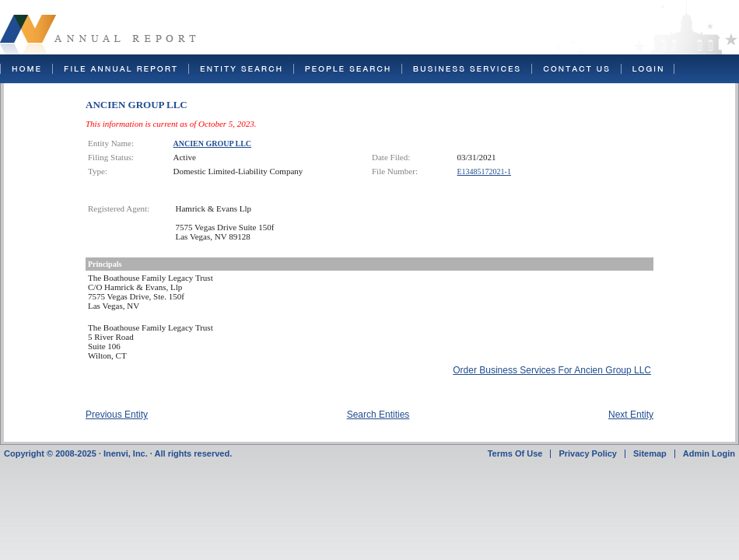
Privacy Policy (588, 453)
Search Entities (378, 415)
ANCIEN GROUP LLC (213, 143)
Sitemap (650, 453)
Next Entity (631, 415)
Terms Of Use (515, 453)
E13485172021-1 (484, 171)
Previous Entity (117, 415)
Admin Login (709, 453)
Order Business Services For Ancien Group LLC (552, 370)
